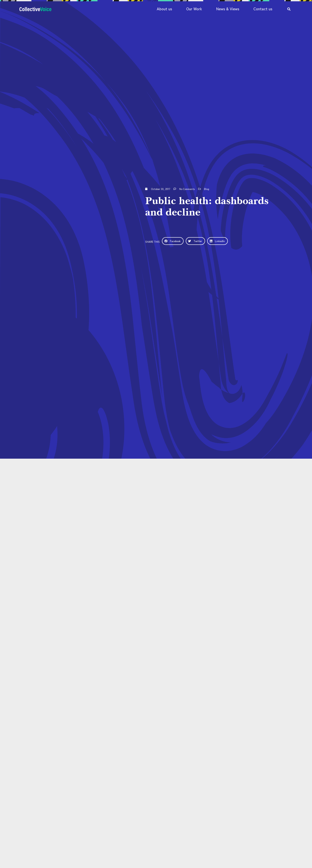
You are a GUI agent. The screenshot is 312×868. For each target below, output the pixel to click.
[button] (173, 241)
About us (164, 9)
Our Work (194, 9)
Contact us (263, 9)
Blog (207, 189)
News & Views (228, 9)
